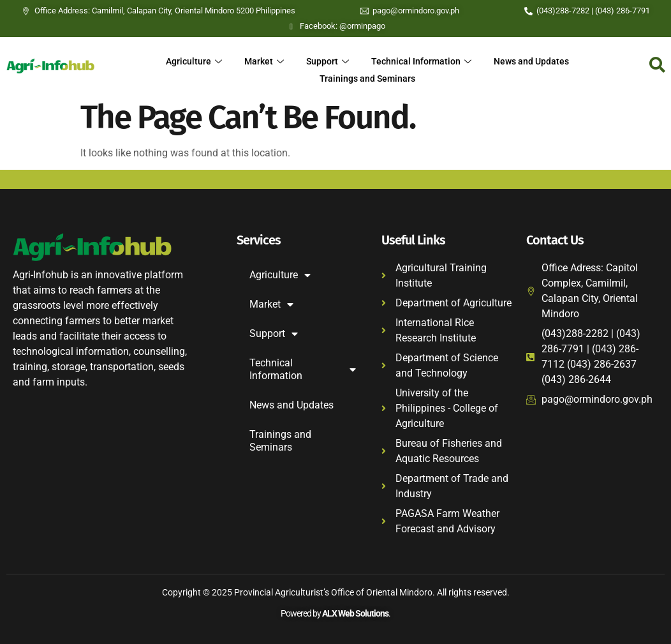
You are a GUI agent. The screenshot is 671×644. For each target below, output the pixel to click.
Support (327, 61)
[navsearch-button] (658, 66)
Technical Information (423, 61)
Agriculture (190, 61)
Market (262, 61)
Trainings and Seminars (367, 76)
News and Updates (535, 61)
